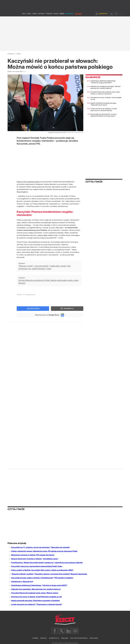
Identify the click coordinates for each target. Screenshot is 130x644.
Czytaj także (94, 182)
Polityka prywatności (79, 638)
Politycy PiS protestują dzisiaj (28, 182)
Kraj (24, 14)
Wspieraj (78, 14)
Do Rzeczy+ (70, 14)
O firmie (35, 638)
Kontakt (44, 638)
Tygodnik (49, 14)
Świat (29, 14)
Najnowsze (93, 77)
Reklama (65, 638)
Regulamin (94, 638)
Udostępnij (34, 309)
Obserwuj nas (47, 315)
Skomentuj (69, 309)
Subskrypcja (54, 638)
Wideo (62, 14)
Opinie (35, 14)
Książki (56, 14)
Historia (41, 14)
